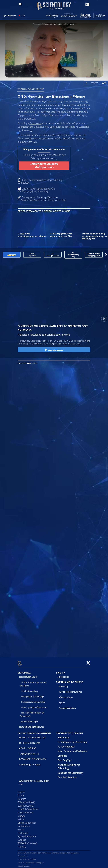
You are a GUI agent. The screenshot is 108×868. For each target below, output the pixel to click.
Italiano (21, 818)
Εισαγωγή (63, 685)
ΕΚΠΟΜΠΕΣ (24, 671)
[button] (106, 255)
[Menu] (20, 4)
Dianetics (62, 754)
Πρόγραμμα (63, 675)
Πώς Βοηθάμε (64, 759)
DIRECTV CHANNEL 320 (32, 736)
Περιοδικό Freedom (67, 776)
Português (23, 831)
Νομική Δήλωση (24, 864)
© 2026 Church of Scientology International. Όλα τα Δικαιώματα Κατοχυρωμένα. (48, 851)
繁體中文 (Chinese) (27, 842)
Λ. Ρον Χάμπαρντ (66, 745)
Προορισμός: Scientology (33, 695)
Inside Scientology (30, 689)
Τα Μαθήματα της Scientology (72, 740)
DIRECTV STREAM (29, 741)
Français (22, 845)
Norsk (21, 828)
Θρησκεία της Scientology (70, 771)
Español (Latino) (26, 804)
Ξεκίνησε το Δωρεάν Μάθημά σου (44, 165)
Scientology (63, 736)
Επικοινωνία (35, 123)
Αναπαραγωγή (54, 350)
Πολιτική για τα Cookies (27, 858)
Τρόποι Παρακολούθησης (70, 690)
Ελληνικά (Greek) (26, 801)
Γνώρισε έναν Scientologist (33, 700)
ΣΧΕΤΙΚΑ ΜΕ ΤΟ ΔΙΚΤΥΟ (70, 681)
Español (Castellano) (28, 807)
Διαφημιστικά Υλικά (67, 706)
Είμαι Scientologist (30, 720)
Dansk (21, 794)
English (21, 790)
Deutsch (22, 797)
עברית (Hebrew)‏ (25, 811)
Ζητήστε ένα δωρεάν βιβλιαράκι (36, 190)
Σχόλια (62, 701)
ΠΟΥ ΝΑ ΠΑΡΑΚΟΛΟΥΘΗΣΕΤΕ (34, 732)
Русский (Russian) (27, 835)
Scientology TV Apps (30, 763)
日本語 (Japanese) (27, 821)
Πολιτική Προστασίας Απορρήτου (31, 861)
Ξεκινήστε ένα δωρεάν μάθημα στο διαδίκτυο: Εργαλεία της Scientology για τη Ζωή (42, 199)
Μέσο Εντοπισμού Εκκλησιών (72, 750)
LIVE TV (61, 671)
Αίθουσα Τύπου (66, 696)
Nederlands (24, 824)
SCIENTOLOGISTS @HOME (31, 89)
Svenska (22, 838)
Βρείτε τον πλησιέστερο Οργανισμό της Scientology (40, 181)
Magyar (21, 814)
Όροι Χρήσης (23, 855)
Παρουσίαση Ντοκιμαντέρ (32, 725)
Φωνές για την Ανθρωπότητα (34, 706)
